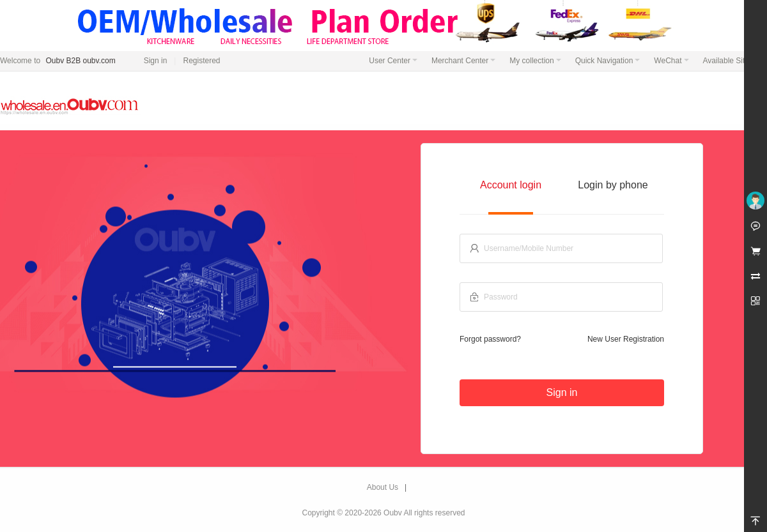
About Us (383, 487)
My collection (535, 61)
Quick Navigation (608, 61)
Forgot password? (490, 339)
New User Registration (626, 339)
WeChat (671, 61)
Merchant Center (463, 61)
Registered (201, 61)
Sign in (156, 61)
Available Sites (732, 61)
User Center (393, 61)
